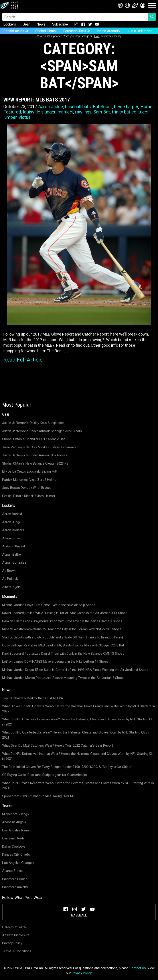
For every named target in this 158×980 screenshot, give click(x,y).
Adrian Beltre (12, 555)
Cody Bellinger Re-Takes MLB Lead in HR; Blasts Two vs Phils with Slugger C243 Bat (63, 645)
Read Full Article (23, 360)
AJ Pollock (10, 579)
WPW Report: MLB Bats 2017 (37, 100)
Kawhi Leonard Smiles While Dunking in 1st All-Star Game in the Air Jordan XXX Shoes (65, 613)
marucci (65, 112)
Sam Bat (102, 112)
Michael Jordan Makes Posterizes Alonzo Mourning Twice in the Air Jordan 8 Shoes (63, 678)
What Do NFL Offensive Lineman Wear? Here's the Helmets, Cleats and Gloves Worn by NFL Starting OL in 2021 (78, 722)
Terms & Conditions (17, 951)
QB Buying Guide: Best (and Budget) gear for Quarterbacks (44, 775)
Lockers (10, 24)
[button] (143, 5)
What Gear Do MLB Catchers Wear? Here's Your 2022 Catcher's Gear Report (58, 745)
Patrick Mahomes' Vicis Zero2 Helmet (30, 480)
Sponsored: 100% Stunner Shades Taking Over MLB (39, 796)
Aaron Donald (12, 514)
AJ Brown (9, 571)
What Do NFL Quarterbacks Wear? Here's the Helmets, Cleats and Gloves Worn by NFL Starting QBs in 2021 (76, 735)
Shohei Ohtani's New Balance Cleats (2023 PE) (36, 463)
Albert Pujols (11, 587)
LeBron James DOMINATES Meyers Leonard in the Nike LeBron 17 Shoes (55, 662)
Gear (26, 24)
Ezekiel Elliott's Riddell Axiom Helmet (29, 496)
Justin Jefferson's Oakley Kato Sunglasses (33, 423)
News (41, 24)
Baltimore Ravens (15, 887)
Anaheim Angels (14, 822)
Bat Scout (102, 107)
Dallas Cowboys (14, 847)
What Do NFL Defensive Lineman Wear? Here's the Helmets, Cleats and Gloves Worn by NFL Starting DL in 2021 (78, 756)
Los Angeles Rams (16, 830)
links (97, 36)
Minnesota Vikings (16, 814)
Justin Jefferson (139, 31)
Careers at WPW (14, 927)
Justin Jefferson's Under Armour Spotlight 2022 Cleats (42, 431)
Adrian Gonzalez (14, 563)
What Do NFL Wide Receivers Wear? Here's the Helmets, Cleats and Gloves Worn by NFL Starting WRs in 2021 (78, 786)
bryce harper (126, 107)
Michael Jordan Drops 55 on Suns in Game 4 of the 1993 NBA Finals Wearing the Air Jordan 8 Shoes (75, 670)
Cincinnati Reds (13, 838)
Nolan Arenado (109, 31)
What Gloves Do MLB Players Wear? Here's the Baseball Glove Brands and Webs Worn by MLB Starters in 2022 (79, 709)
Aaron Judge (51, 107)
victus (25, 117)
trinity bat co (124, 112)
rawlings (83, 112)
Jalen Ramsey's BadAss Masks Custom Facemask (39, 447)
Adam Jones (12, 538)
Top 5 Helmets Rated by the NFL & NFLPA (33, 698)
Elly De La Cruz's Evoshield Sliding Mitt (30, 471)
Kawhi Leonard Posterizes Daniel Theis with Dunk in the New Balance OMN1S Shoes (63, 654)
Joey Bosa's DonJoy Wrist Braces (27, 488)
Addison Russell (14, 546)
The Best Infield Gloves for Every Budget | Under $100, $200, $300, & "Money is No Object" (67, 767)
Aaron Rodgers (13, 530)
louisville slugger (39, 112)
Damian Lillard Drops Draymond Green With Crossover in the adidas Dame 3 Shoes (62, 621)
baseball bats (78, 107)
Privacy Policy (12, 943)
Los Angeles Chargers (18, 863)
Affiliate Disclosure (16, 935)
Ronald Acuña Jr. (16, 31)
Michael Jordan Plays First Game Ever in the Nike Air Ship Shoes (49, 605)
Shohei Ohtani (46, 31)
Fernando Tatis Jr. (77, 31)
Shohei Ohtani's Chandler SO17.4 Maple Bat (34, 439)
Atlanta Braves (13, 871)
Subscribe (60, 24)
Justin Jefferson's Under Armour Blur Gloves (35, 455)
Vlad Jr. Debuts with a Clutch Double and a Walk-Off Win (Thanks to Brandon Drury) (63, 637)
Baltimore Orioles (15, 879)
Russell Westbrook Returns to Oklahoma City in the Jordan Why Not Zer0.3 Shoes (62, 629)
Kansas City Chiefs (16, 855)
